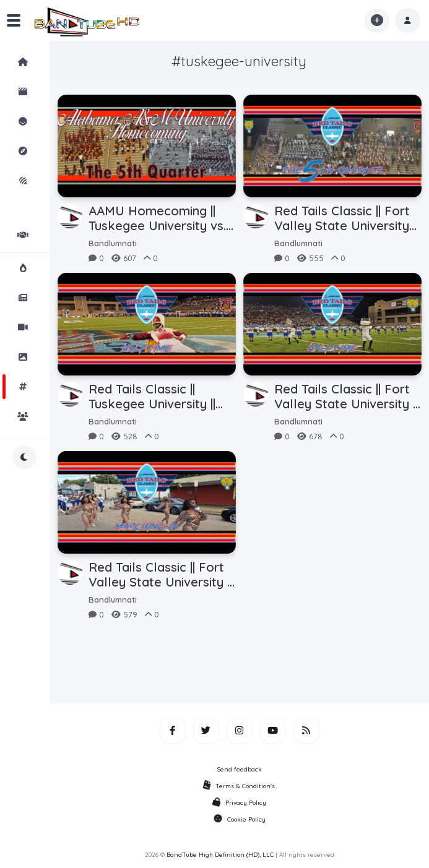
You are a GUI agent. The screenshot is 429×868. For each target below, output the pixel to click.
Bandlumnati (113, 243)
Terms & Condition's (239, 786)
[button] (408, 20)
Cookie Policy (240, 819)
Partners (33, 235)
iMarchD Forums (33, 190)
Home (33, 62)
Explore (33, 151)
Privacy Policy (240, 803)
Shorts (33, 92)
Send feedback (240, 769)
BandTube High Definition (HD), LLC (220, 855)
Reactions (33, 121)
